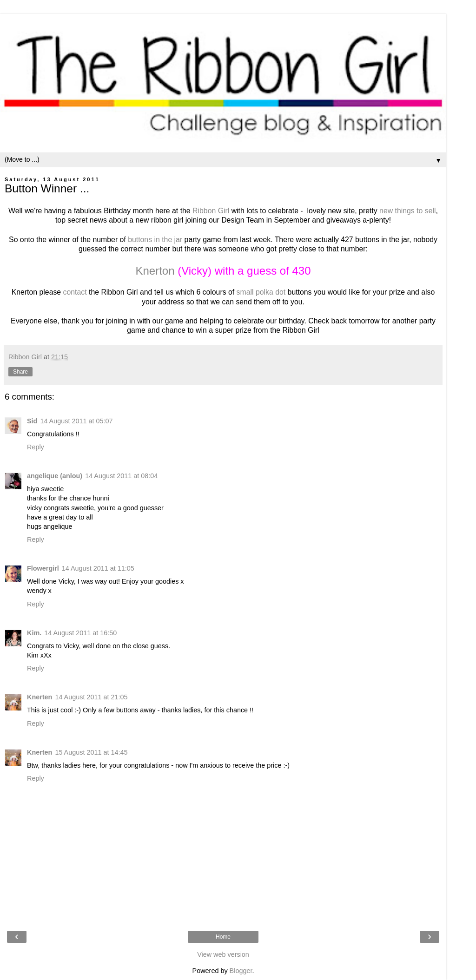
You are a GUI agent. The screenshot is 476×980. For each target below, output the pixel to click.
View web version (223, 954)
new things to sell (407, 211)
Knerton (155, 271)
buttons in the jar (155, 240)
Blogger (241, 971)
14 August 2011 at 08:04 (121, 476)
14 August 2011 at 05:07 (76, 421)
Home (223, 937)
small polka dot (261, 292)
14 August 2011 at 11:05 (98, 568)
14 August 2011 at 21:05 (91, 697)
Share (20, 372)
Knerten (40, 697)
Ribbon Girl (211, 211)
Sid (32, 421)
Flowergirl (43, 568)
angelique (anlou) (55, 476)
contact (75, 292)
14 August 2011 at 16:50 (80, 633)
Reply (36, 447)
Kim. (34, 633)
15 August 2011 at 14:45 (91, 752)
